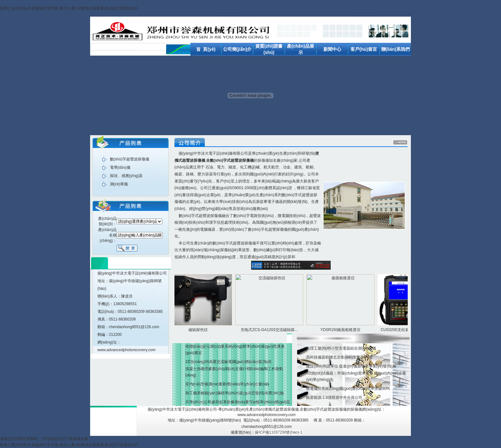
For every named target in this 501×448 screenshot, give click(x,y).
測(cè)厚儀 (119, 184)
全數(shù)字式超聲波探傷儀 (323, 409)
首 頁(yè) (206, 49)
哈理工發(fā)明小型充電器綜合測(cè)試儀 (341, 348)
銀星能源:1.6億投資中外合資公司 (334, 398)
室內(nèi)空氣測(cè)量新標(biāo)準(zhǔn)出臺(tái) (227, 384)
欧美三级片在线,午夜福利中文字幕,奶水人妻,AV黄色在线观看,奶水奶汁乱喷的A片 (69, 8)
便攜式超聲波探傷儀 (281, 409)
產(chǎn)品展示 (291, 303)
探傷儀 (263, 160)
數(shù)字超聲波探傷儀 (130, 159)
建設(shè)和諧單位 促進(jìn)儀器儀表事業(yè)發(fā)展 (351, 366)
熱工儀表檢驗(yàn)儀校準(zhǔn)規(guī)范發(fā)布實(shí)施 (235, 393)
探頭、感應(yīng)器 (126, 176)
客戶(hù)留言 (364, 49)
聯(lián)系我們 (395, 49)
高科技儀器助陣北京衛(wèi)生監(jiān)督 (339, 357)
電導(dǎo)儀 (120, 167)
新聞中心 (332, 49)
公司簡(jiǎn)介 (237, 49)
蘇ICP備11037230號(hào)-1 (279, 432)
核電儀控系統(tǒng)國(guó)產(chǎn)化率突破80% (348, 389)
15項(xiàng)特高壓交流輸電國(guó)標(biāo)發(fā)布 (229, 362)
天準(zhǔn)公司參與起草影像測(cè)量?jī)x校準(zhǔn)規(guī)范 (238, 402)
